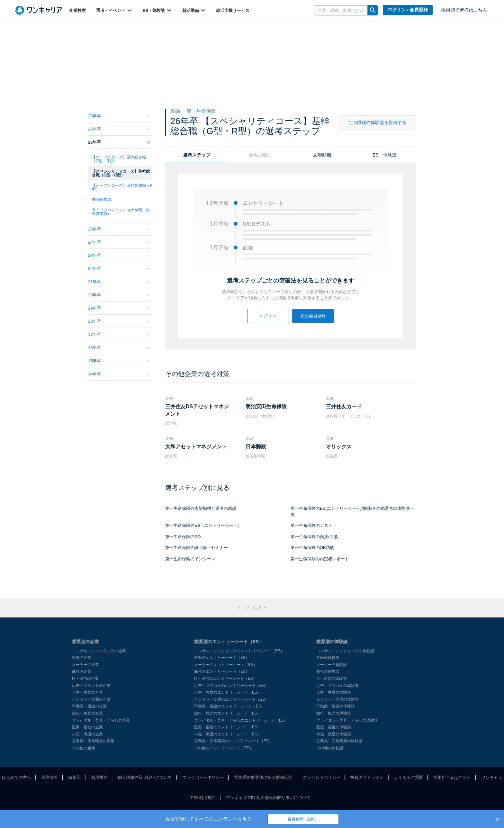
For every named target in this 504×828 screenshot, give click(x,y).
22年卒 (119, 269)
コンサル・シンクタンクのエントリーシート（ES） (239, 651)
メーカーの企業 (85, 665)
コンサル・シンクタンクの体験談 (345, 651)
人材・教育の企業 (87, 692)
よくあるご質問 (409, 777)
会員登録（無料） (303, 819)
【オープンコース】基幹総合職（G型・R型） (119, 159)
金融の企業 (82, 658)
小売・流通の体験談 (334, 734)
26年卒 (119, 142)
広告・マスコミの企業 (91, 686)
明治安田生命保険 (266, 406)
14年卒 (119, 374)
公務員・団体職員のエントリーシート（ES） (233, 741)
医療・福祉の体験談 (334, 727)
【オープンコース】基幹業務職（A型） (122, 187)
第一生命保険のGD (183, 537)
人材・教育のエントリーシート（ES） (228, 692)
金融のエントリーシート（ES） (222, 658)
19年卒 (119, 308)
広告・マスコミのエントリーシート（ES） (231, 686)
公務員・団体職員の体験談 (339, 741)
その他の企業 (84, 748)
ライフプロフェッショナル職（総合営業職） (121, 212)
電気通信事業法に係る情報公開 (263, 777)
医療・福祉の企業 (87, 727)
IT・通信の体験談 (332, 679)
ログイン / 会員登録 (408, 10)
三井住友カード (344, 406)
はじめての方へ (17, 777)
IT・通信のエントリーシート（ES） (225, 679)
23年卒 (119, 255)
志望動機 (322, 155)
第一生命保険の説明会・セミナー (197, 548)
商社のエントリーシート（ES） (222, 671)
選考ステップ (197, 155)
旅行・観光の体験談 (334, 713)
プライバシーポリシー (203, 777)
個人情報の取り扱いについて (145, 777)
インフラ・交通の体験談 (337, 699)
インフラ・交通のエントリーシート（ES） (231, 699)
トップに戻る (252, 608)
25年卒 (119, 229)
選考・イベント (114, 10)
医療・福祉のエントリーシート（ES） (228, 727)
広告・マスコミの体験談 (337, 686)
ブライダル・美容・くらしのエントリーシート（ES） (241, 720)
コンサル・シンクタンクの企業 (99, 651)
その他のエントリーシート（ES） (224, 748)
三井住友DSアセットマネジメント (197, 410)
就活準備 (194, 10)
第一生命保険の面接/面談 (314, 537)
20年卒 (119, 295)
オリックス (339, 447)
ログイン (268, 316)
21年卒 (119, 282)
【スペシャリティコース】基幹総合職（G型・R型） (121, 173)
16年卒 (119, 348)
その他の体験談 (330, 748)
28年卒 (119, 116)
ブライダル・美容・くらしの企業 (101, 720)
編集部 (74, 777)
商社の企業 (82, 671)
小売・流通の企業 (87, 734)
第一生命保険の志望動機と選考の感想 (201, 508)
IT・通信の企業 (85, 679)
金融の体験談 (328, 658)
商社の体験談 (328, 671)
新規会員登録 (313, 316)
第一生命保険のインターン (190, 559)
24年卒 (119, 242)
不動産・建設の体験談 (336, 706)
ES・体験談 (157, 10)
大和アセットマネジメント (196, 447)
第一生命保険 (201, 111)
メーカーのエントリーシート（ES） (226, 665)
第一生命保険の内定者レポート (320, 559)
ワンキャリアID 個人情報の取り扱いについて (268, 798)
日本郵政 (256, 447)
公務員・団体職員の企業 (93, 741)
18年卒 (119, 321)
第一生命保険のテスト (311, 525)
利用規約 (99, 777)
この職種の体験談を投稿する (377, 122)
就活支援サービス (233, 10)
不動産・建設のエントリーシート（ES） (230, 706)
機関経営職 (102, 200)
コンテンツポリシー (322, 777)
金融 (176, 111)
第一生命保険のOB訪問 (312, 548)
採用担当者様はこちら (464, 10)
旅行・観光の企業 (87, 713)
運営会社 (50, 777)
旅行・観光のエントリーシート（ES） (228, 713)
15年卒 (119, 361)
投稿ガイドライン (367, 777)
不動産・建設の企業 (89, 706)
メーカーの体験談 (332, 665)
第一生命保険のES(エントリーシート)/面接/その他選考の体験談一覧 (352, 511)
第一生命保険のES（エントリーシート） (203, 525)
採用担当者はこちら (452, 777)
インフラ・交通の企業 (91, 699)
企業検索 (77, 10)
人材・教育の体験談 (334, 692)
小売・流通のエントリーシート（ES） (228, 734)
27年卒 (119, 129)
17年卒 (119, 334)
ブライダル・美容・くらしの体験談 (347, 720)
